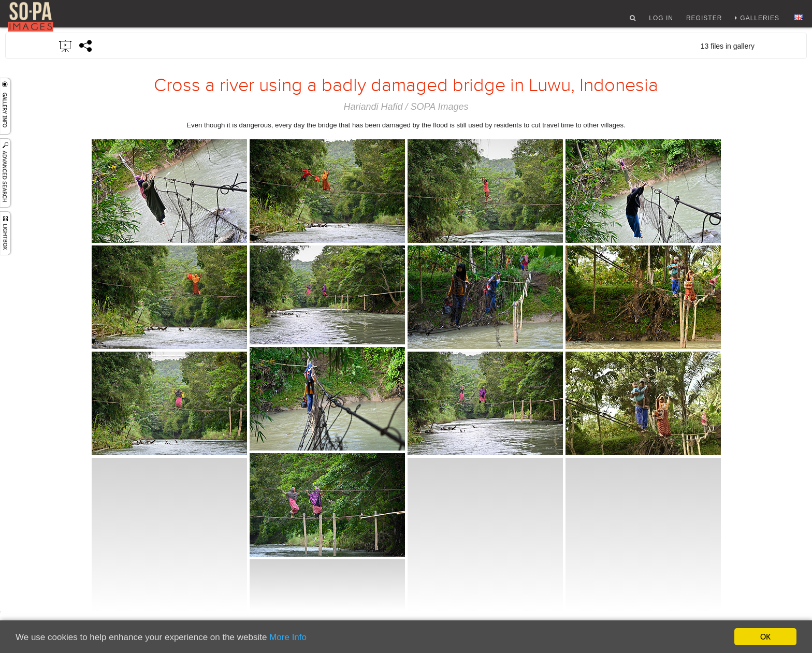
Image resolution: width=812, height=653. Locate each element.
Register (704, 22)
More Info (288, 637)
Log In (661, 22)
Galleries (760, 22)
